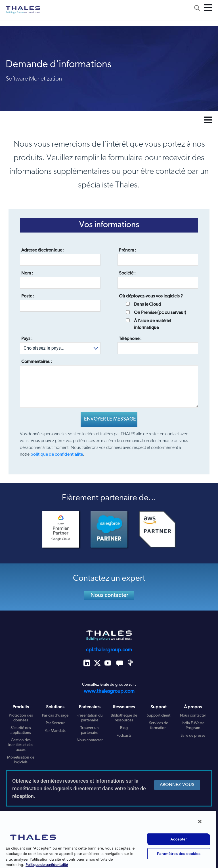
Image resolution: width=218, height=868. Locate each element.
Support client (159, 716)
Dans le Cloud (148, 305)
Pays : (27, 339)
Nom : (27, 273)
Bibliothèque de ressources (124, 718)
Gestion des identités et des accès (21, 745)
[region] (108, 839)
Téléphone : (130, 339)
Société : (127, 273)
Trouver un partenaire (90, 730)
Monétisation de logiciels (21, 760)
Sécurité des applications (21, 730)
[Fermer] (200, 821)
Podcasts (124, 736)
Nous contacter (110, 595)
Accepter (179, 839)
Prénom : (128, 250)
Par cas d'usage (55, 716)
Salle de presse (193, 736)
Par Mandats (55, 731)
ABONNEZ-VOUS (177, 785)
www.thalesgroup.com (109, 691)
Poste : (28, 296)
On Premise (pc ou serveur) (160, 313)
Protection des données (21, 718)
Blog (124, 728)
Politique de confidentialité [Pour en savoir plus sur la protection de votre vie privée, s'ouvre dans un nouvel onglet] (47, 865)
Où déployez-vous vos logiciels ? (151, 296)
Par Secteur (55, 723)
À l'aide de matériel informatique (153, 324)
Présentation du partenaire (90, 718)
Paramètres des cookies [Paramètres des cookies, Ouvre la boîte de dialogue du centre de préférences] (179, 854)
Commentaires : (37, 362)
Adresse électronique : (43, 250)
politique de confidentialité (57, 455)
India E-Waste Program (193, 726)
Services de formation (159, 726)
